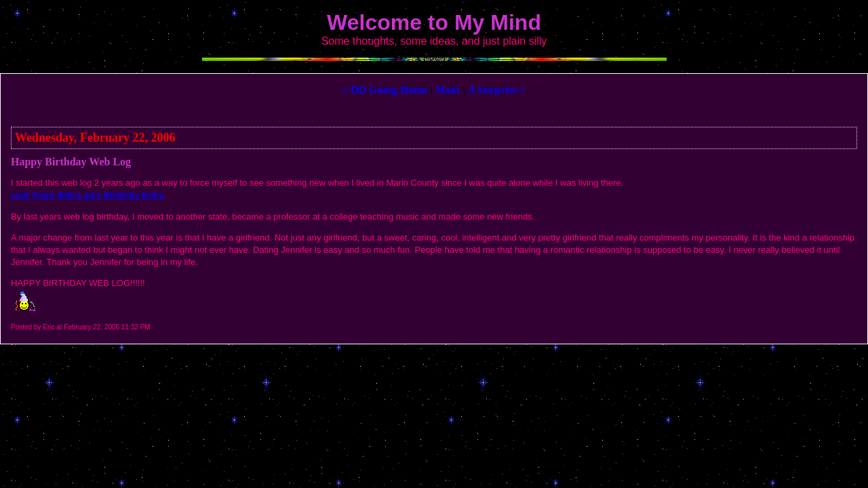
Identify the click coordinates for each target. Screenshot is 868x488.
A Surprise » (497, 90)
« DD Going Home (385, 90)
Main (448, 90)
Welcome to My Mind (434, 22)
